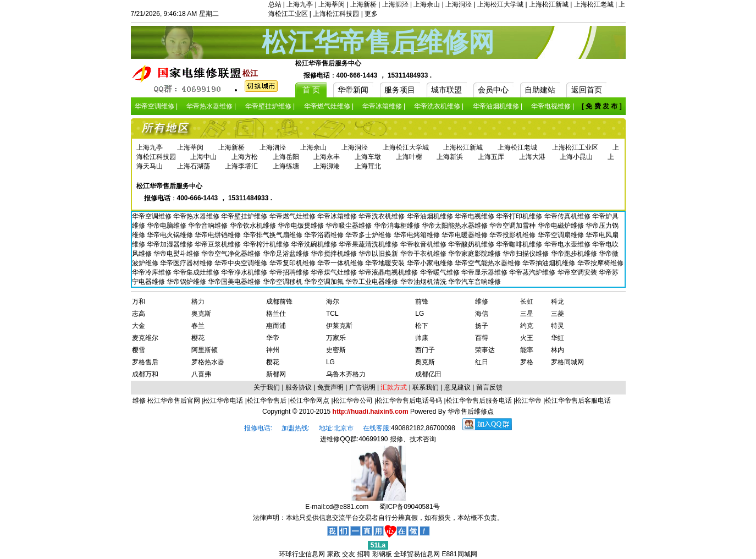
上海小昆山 (576, 157)
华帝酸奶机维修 (472, 244)
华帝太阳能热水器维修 (456, 226)
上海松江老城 (594, 4)
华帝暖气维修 (441, 272)
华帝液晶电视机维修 (389, 272)
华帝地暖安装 (386, 263)
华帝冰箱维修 (338, 216)
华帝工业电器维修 (373, 282)
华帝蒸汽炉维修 (533, 272)
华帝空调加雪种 (513, 226)
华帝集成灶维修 (197, 272)
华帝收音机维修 (424, 244)
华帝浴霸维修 (325, 235)
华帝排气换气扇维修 (274, 235)
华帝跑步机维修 (575, 254)
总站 (275, 4)
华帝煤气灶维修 (335, 272)
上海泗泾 (395, 4)
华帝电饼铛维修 (219, 235)
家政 (334, 554)
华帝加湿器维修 (171, 244)
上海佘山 (427, 4)
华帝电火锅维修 (171, 235)
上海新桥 (363, 4)
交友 (349, 554)
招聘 (363, 554)
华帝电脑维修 (167, 226)
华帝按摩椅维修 (600, 263)
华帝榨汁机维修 (267, 244)
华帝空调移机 (283, 282)
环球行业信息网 (302, 554)
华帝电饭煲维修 (302, 226)
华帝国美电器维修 (235, 282)
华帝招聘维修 (290, 272)
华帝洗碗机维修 (315, 244)
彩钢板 (382, 554)
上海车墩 (368, 157)
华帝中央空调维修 (242, 263)
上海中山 (203, 157)
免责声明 (330, 387)
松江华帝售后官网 (174, 401)
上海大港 (532, 157)
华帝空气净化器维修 (232, 254)
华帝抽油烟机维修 (550, 263)
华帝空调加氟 (325, 282)
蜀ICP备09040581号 (409, 507)
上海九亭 (300, 4)
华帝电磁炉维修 (562, 226)
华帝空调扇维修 (562, 235)
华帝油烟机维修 (431, 216)
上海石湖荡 (194, 166)
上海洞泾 (459, 4)
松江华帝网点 (310, 401)
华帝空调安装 (578, 272)
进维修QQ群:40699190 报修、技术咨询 (378, 439)
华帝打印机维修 (520, 216)
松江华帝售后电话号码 (409, 401)
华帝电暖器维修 (465, 235)
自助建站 (540, 90)
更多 (371, 14)
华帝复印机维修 (293, 263)
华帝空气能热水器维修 (489, 263)
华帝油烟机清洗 (424, 282)
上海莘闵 (332, 4)
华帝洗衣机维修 (382, 216)
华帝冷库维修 (153, 272)
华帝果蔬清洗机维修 (369, 244)
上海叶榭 (409, 157)
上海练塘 (286, 166)
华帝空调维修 (153, 216)
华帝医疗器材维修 (187, 263)
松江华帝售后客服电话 (578, 401)
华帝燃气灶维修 (293, 216)
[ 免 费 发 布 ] (602, 106)
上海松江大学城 (500, 4)
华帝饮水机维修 (254, 226)
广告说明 (362, 387)
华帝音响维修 (209, 226)
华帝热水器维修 (197, 216)
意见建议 (457, 387)
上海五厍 (491, 157)
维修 (140, 401)
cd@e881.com (347, 507)
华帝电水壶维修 (568, 244)
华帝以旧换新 (379, 254)
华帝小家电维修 (431, 263)
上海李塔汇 (241, 166)
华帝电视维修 (475, 216)
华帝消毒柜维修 (398, 226)
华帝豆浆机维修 (219, 244)
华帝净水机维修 (245, 272)
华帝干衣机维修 (424, 254)
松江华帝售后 (267, 401)
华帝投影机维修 (513, 235)
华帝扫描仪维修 (526, 254)
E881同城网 (460, 554)
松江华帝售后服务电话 (479, 401)
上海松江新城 (549, 4)
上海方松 (245, 157)
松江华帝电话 (223, 401)
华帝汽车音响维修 (474, 282)
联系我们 (426, 387)
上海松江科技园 (336, 14)
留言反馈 (489, 387)
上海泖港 (327, 166)
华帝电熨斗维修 (177, 254)
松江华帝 (528, 401)
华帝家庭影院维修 (475, 254)
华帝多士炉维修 (369, 235)
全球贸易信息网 (417, 554)
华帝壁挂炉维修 (245, 216)
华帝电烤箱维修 (418, 235)
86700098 (441, 428)
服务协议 (299, 387)
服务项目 (400, 90)
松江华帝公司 (353, 401)
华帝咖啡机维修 (520, 244)
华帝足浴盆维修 (287, 254)
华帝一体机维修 (341, 263)
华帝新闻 (353, 90)
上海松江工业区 (575, 147)
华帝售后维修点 (471, 412)
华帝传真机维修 (568, 216)
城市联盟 (446, 90)
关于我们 (267, 387)
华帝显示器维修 (485, 272)
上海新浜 (450, 157)
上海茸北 (368, 166)
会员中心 (493, 90)
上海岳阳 (286, 157)
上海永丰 (327, 157)
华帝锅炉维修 (187, 282)
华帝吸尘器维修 (349, 226)
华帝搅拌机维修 (335, 254)
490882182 (407, 428)
